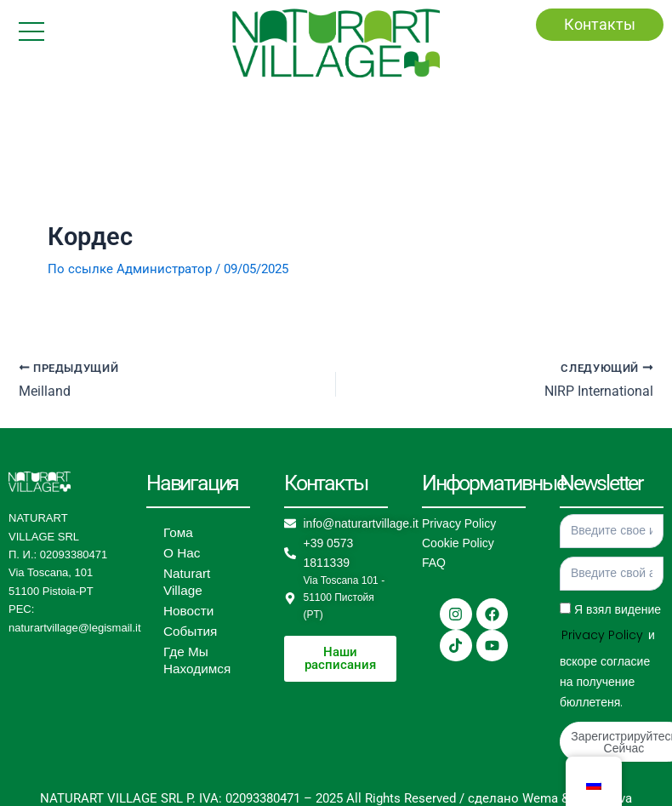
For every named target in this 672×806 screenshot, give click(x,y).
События (188, 632)
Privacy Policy (459, 524)
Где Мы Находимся (194, 661)
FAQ (434, 563)
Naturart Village (185, 583)
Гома (177, 534)
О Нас (180, 554)
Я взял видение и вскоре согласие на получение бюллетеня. (610, 657)
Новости (186, 612)
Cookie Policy (458, 544)
